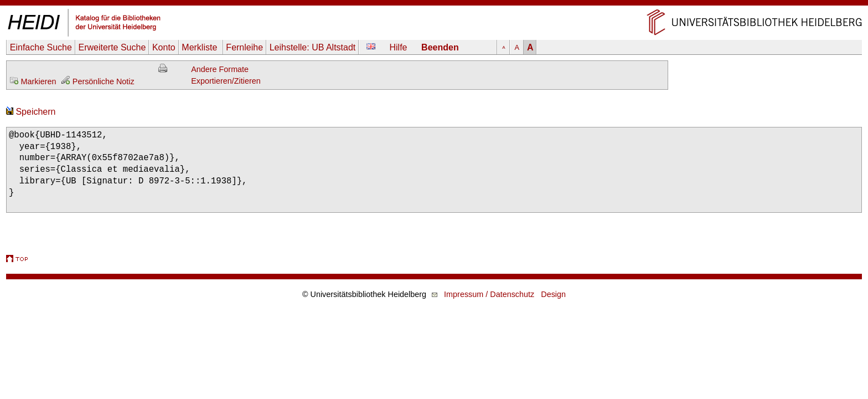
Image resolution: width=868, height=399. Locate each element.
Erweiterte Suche (112, 47)
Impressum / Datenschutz (489, 294)
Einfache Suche (41, 47)
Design (553, 294)
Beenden (440, 47)
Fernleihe (244, 47)
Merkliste (200, 47)
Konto (164, 47)
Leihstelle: (313, 47)
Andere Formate (220, 69)
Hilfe (399, 47)
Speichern (31, 112)
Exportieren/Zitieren (226, 81)
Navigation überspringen (434, 5)
